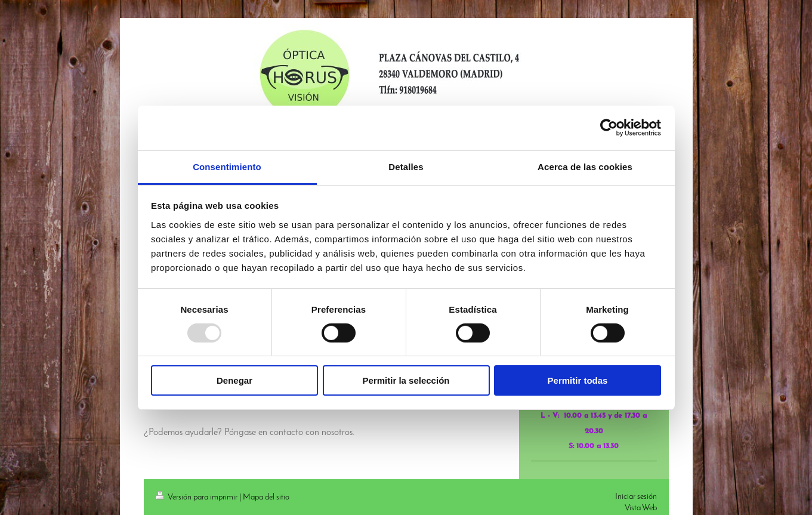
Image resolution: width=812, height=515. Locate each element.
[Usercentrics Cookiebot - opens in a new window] (609, 128)
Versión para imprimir (197, 497)
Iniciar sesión (636, 497)
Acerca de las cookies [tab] (585, 166)
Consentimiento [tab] (227, 166)
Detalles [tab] (406, 166)
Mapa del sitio (266, 497)
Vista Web (641, 508)
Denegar (234, 380)
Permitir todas (578, 380)
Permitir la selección (406, 380)
